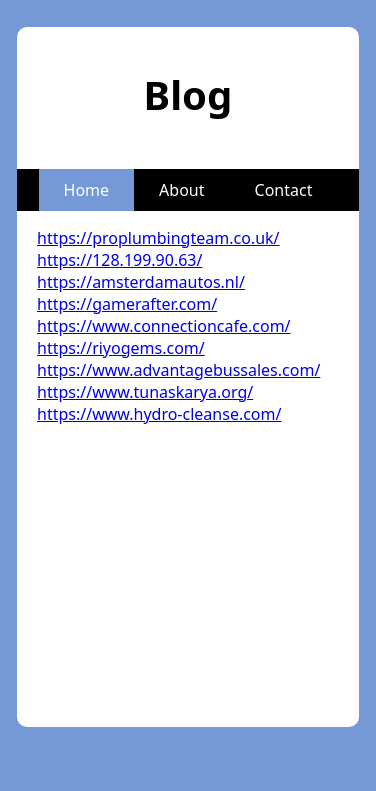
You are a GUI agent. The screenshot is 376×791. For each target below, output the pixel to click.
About (181, 190)
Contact (284, 190)
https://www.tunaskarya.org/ (145, 392)
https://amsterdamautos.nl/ (141, 282)
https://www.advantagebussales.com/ (178, 370)
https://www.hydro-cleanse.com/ (159, 414)
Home (87, 190)
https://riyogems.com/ (121, 348)
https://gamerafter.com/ (127, 304)
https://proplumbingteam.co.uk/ (158, 238)
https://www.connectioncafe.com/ (164, 326)
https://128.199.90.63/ (119, 260)
